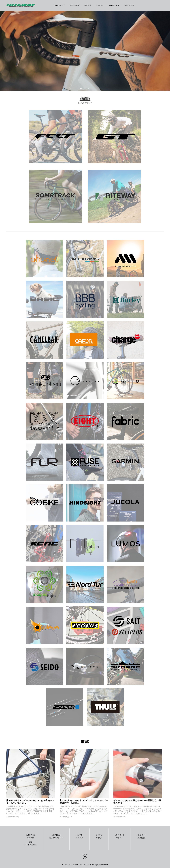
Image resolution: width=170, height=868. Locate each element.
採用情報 (141, 836)
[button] (81, 89)
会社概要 (30, 836)
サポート (120, 836)
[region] (85, 51)
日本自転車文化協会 (30, 843)
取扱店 (99, 836)
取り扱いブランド (56, 836)
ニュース (80, 836)
